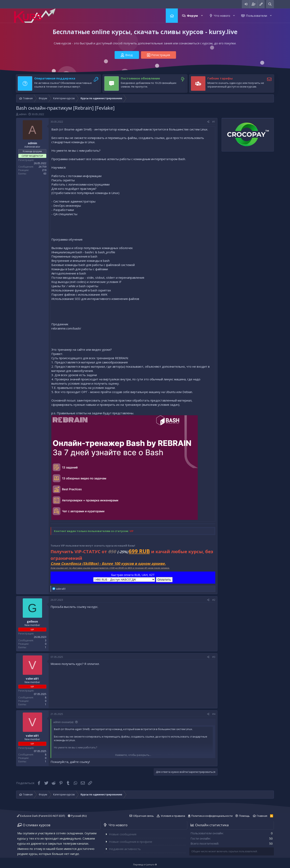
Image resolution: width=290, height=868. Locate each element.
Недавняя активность (125, 849)
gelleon (32, 621)
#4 (214, 714)
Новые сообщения (123, 834)
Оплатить (164, 580)
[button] (202, 16)
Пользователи (256, 16)
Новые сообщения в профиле (131, 842)
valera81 (32, 678)
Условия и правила (173, 816)
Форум (192, 16)
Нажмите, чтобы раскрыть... (133, 755)
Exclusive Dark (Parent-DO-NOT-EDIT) (41, 816)
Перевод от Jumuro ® (145, 864)
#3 (214, 657)
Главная (172, 16)
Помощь (244, 816)
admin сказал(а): (63, 722)
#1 (214, 122)
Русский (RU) (77, 816)
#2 (214, 600)
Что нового (222, 16)
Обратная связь (143, 816)
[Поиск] (270, 4)
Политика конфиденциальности (212, 816)
